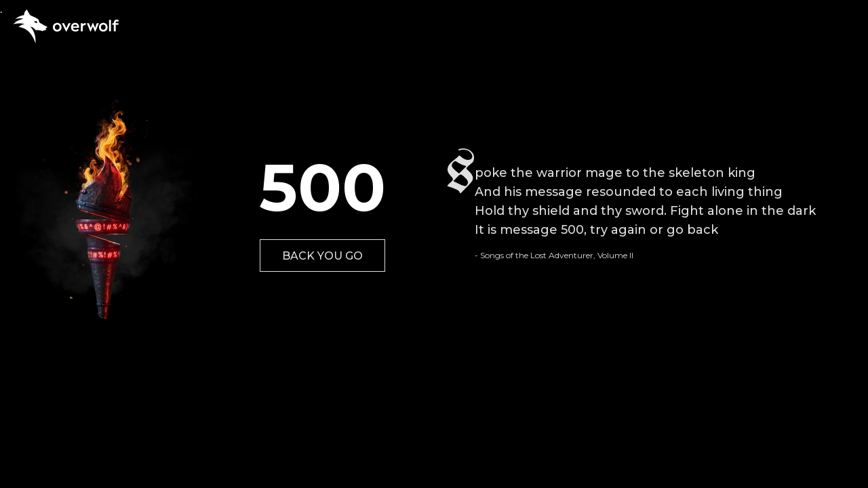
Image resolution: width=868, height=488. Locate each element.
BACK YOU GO (322, 256)
